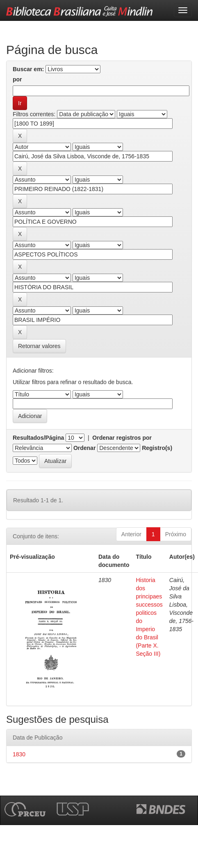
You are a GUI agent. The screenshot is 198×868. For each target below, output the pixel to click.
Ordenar (84, 448)
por (17, 79)
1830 (19, 754)
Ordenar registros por (122, 438)
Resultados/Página (38, 438)
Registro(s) (157, 448)
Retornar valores (39, 346)
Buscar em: (28, 69)
